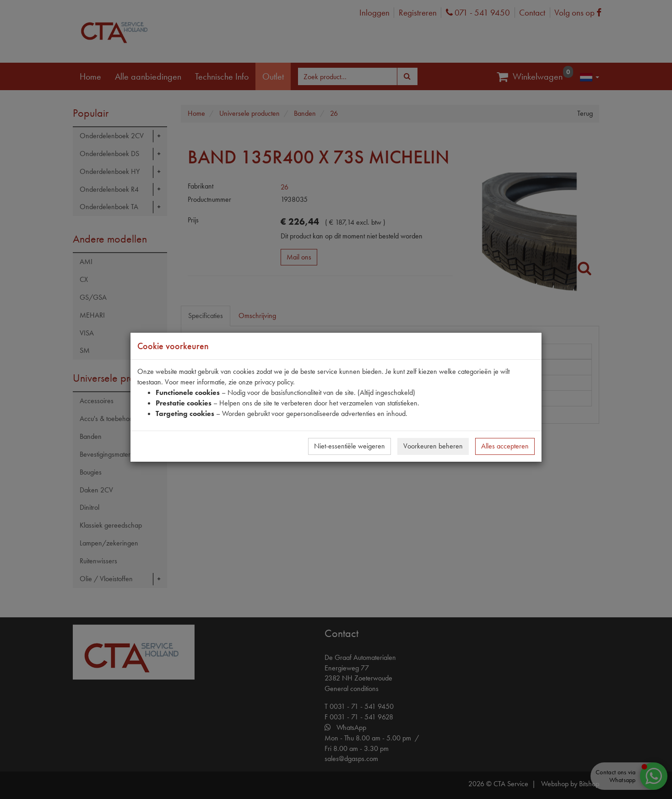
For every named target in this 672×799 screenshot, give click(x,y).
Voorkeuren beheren (433, 446)
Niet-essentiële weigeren (350, 446)
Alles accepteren (505, 446)
